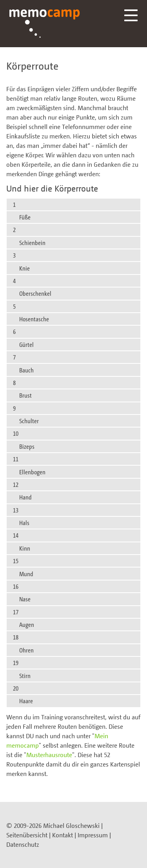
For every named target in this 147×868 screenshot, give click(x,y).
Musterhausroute (49, 755)
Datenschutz (23, 844)
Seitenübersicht (27, 835)
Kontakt (63, 835)
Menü (131, 15)
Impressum (93, 835)
